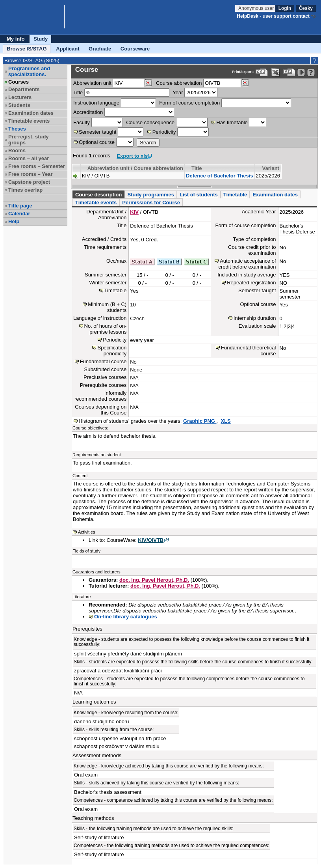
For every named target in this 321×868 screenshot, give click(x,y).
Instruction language (96, 103)
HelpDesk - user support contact (273, 16)
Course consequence (150, 122)
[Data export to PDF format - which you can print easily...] (262, 72)
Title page (20, 206)
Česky (306, 8)
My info (16, 39)
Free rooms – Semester (37, 166)
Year (178, 92)
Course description (98, 195)
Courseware (135, 49)
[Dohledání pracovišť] (148, 83)
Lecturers (20, 97)
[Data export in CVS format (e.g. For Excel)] (289, 72)
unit (92, 83)
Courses (19, 82)
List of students (199, 195)
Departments (24, 89)
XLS (225, 421)
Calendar (19, 214)
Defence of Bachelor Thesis (220, 176)
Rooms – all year (29, 158)
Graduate (100, 49)
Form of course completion (189, 103)
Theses (17, 129)
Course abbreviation (179, 83)
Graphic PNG (200, 421)
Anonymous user (257, 8)
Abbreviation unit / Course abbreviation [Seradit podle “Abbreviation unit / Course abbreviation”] (135, 168)
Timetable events (29, 121)
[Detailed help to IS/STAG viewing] (311, 72)
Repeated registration (251, 283)
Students (19, 105)
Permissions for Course (151, 203)
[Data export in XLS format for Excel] (276, 72)
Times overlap (25, 190)
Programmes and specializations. (29, 71)
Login (285, 8)
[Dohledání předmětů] (245, 83)
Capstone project (29, 182)
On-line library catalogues (126, 617)
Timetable (235, 195)
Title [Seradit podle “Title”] (197, 168)
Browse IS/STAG (27, 49)
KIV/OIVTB (151, 540)
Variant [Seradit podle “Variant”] (271, 168)
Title (78, 92)
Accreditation (88, 112)
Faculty (82, 122)
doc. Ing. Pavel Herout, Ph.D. (154, 580)
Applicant (68, 49)
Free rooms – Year (31, 174)
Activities (86, 532)
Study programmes (150, 195)
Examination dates (31, 113)
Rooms (17, 150)
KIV (134, 212)
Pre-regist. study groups (29, 140)
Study (41, 39)
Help (14, 221)
